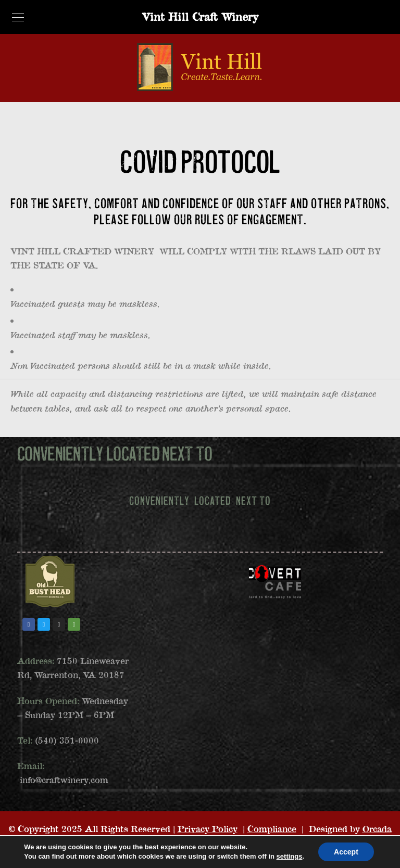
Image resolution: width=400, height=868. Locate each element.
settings (290, 856)
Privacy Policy (208, 829)
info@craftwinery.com (64, 780)
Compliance (272, 829)
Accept (346, 852)
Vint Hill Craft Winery (200, 16)
